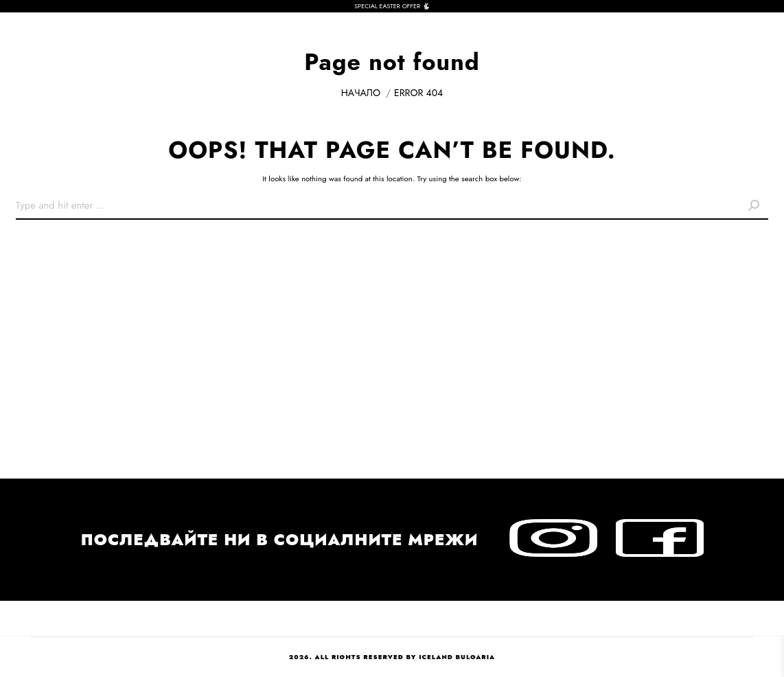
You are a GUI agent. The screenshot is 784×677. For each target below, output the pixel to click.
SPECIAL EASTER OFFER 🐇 (392, 6)
